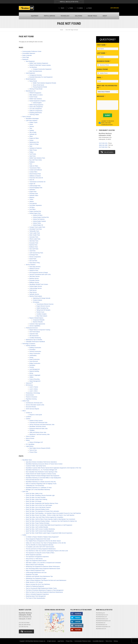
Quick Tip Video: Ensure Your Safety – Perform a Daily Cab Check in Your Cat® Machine (50, 515)
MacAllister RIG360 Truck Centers (39, 284)
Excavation (32, 350)
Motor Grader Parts (35, 235)
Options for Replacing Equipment (35, 586)
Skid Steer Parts (34, 241)
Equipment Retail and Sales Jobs (38, 429)
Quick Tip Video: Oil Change (34, 501)
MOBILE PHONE (102, 69)
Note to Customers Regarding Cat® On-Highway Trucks (41, 484)
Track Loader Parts (35, 233)
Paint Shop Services (35, 267)
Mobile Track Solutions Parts (37, 158)
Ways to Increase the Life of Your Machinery (38, 584)
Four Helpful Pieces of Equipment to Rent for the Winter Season (43, 541)
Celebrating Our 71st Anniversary (35, 486)
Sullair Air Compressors (36, 111)
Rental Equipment (31, 79)
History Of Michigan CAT (36, 442)
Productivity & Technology (33, 393)
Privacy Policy (33, 452)
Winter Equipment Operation (34, 555)
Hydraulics (32, 190)
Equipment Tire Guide (32, 574)
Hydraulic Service (34, 294)
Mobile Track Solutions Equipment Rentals (44, 83)
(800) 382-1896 (103, 145)
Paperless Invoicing (31, 399)
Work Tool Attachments (36, 71)
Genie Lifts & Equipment (36, 107)
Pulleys (31, 152)
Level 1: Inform (33, 391)
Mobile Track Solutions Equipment (39, 63)
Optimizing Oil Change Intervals (42, 298)
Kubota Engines (37, 103)
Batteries (32, 198)
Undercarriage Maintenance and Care (36, 572)
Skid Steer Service (34, 276)
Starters (32, 201)
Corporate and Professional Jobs (38, 423)
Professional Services (32, 328)
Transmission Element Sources (45, 304)
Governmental (30, 395)
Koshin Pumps (33, 97)
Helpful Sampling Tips (42, 308)
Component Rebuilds (39, 320)
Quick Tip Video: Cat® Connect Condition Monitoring (40, 529)
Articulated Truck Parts (36, 229)
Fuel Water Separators (36, 205)
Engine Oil (32, 184)
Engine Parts (33, 192)
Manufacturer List (31, 91)
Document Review (31, 407)
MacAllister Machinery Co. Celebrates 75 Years (39, 488)
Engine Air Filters (34, 138)
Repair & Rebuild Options (36, 318)
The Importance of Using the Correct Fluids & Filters (40, 553)
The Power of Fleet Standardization (36, 598)
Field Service (33, 290)
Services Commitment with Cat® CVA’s (40, 274)
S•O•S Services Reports (32, 409)
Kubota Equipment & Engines (37, 101)
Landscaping (33, 355)
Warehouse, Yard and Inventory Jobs (39, 434)
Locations (29, 417)
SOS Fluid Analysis (35, 332)
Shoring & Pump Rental (36, 89)
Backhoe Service (34, 278)
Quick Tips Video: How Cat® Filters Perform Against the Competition (45, 517)
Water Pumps (33, 150)
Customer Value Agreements (37, 324)
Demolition (32, 365)
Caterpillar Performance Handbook (35, 342)
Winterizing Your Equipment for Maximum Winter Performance (43, 566)
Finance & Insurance (32, 397)
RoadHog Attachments (36, 113)
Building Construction (35, 348)
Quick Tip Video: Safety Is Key (34, 493)
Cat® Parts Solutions (32, 121)
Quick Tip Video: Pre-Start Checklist (36, 497)
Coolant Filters (33, 172)
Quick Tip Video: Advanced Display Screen (38, 509)
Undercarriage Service (36, 288)
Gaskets (32, 130)
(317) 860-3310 (103, 147)
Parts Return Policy (35, 263)
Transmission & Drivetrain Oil (37, 182)
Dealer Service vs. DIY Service (34, 582)
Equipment (25, 59)
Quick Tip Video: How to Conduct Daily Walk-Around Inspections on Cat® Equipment (49, 525)
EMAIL (99, 78)
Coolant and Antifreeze (36, 170)
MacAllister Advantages (32, 119)
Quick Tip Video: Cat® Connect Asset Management (40, 531)
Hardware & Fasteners (36, 148)
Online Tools (26, 401)
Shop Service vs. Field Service (34, 559)
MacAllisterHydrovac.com (102, 615)
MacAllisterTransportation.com (103, 627)
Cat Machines (33, 67)
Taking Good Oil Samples (43, 310)
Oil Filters (32, 207)
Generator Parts (34, 237)
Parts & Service (27, 117)
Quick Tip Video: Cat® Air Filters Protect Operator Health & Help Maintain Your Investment (50, 519)
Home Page (26, 57)
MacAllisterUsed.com (101, 629)
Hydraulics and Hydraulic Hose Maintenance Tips (39, 576)
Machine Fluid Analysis (36, 296)
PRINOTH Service (34, 269)
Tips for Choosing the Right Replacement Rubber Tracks (41, 588)
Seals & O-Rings (34, 144)
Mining (31, 373)
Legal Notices (30, 446)
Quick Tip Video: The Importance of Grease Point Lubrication (42, 511)
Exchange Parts (34, 255)
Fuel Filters (32, 209)
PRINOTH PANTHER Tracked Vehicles (40, 65)
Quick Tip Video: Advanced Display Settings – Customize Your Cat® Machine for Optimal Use (51, 521)
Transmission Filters (35, 168)
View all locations (107, 152)
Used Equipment (30, 73)
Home (62, 30)
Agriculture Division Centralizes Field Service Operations (41, 462)
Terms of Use (33, 450)
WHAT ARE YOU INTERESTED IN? (107, 87)
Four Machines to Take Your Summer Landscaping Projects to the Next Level (47, 551)
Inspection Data (34, 334)
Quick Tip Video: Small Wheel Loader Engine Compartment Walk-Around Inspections (49, 533)
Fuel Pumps (33, 154)
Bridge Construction (35, 363)
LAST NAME (101, 53)
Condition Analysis (41, 314)
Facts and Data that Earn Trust (34, 480)
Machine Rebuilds (38, 322)
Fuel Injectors (33, 203)
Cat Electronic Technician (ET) (34, 403)
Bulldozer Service (34, 282)
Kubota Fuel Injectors (39, 219)
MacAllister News (27, 460)
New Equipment (30, 61)
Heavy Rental (33, 81)
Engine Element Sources (43, 306)
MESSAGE (101, 96)
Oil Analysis (36, 302)
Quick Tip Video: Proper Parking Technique (38, 523)
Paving (31, 357)
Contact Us (29, 413)
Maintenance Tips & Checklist (34, 340)
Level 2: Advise (34, 389)
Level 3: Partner (34, 387)
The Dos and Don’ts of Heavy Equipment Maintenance (41, 549)
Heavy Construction (35, 353)
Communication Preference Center (32, 51)
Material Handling (34, 371)
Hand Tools (32, 156)
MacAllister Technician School (38, 426)
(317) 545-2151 (115, 8)
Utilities (31, 377)
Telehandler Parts (34, 231)
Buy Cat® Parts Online (36, 160)
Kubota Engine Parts (35, 213)
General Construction (35, 351)
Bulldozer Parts (34, 247)
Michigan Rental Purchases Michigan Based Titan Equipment (43, 476)
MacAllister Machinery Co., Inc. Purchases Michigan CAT (41, 470)
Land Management (35, 369)
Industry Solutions (31, 346)
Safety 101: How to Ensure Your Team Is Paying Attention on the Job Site (46, 543)
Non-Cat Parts (33, 261)
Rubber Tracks (33, 122)
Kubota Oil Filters (38, 215)
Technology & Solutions (29, 344)
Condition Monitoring (35, 338)
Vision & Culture (30, 436)
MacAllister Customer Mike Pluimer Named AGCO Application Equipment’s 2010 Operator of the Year (54, 468)
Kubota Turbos (37, 223)
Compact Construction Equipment (42, 69)
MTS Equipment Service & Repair (39, 273)
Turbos (31, 199)
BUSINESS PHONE (103, 61)
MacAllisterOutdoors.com (102, 619)
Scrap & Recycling (34, 379)
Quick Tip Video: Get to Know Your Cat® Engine (39, 505)
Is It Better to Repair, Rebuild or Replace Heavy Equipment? (42, 537)
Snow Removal (34, 361)
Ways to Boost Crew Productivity (35, 565)
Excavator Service (34, 280)
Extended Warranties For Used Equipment (41, 77)
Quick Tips (25, 491)
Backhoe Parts (33, 245)
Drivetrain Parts (34, 194)
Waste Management (35, 381)
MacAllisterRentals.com (102, 625)
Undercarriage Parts (35, 186)
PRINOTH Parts (34, 271)
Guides (24, 535)
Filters (31, 136)
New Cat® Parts (34, 249)
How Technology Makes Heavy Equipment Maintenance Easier (43, 569)
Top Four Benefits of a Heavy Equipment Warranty (40, 545)
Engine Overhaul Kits (35, 211)
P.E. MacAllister (30, 444)
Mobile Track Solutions (36, 99)
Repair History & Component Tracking (40, 330)
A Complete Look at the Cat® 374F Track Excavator (40, 547)
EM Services (29, 385)
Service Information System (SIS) (35, 405)
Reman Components (35, 257)
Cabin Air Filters (34, 166)
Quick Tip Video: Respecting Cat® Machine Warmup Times (42, 503)
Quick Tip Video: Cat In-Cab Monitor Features (38, 507)
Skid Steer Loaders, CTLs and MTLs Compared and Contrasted (43, 563)
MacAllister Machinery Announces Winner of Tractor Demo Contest (44, 464)
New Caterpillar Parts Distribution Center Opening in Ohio (42, 472)
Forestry (32, 367)
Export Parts (33, 259)
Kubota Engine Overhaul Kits (41, 217)
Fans (31, 164)
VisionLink (29, 383)
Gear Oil (32, 180)
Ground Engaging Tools (36, 188)
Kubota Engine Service (36, 286)
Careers (28, 419)
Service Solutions (31, 265)
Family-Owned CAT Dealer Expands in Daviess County (41, 474)
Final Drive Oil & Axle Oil (36, 178)
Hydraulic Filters (34, 195)
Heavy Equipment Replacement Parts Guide (38, 539)
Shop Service (33, 292)
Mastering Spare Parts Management (36, 596)
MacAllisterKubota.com (102, 617)
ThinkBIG (32, 430)
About (24, 411)
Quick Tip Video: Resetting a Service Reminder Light (40, 495)
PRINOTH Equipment (35, 93)
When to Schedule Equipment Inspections (37, 594)
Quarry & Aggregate (35, 375)
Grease (31, 140)
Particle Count (40, 312)
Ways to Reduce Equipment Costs (35, 570)
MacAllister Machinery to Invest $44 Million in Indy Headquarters (43, 478)
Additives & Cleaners (35, 176)
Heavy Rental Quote (38, 85)
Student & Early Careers (36, 421)
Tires (31, 128)
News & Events (30, 438)
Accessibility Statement (29, 53)
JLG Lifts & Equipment (36, 109)
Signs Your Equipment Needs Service (36, 561)
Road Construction (34, 359)
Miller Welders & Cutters (36, 95)
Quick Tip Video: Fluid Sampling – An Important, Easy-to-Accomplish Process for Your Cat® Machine (53, 513)
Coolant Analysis (37, 300)
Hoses (31, 124)
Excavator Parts (34, 243)
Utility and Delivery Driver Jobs (38, 432)
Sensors (32, 126)
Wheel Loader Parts (35, 239)
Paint (31, 146)
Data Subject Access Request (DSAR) (40, 448)
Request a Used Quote (36, 415)
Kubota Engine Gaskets (39, 221)
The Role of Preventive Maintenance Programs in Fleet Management (45, 590)
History (28, 440)
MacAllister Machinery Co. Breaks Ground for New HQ (41, 482)
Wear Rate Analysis (42, 316)
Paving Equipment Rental (40, 87)
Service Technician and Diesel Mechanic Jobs (42, 425)
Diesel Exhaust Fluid (35, 174)
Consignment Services (36, 75)
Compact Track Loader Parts (37, 227)
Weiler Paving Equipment (36, 105)
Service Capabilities (35, 326)
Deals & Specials (27, 55)
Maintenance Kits (34, 142)
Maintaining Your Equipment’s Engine (36, 578)
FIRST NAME (101, 45)
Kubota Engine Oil (38, 225)
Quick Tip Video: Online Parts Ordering (36, 499)
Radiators (32, 162)
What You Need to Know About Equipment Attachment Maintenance (44, 592)
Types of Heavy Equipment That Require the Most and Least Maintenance (46, 580)
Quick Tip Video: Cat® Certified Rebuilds (37, 527)
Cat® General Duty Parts (36, 253)
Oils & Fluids (33, 132)
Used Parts (32, 251)
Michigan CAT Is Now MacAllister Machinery (38, 490)
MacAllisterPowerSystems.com (103, 621)
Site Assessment (34, 336)
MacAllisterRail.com (101, 623)
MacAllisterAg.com (100, 613)
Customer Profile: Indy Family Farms (36, 466)
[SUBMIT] (108, 115)
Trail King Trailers (34, 115)
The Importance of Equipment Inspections (37, 557)
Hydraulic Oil (33, 134)
